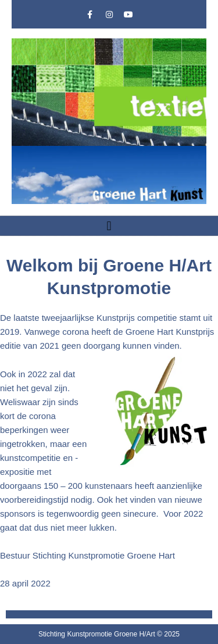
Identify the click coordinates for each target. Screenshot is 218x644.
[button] (109, 226)
